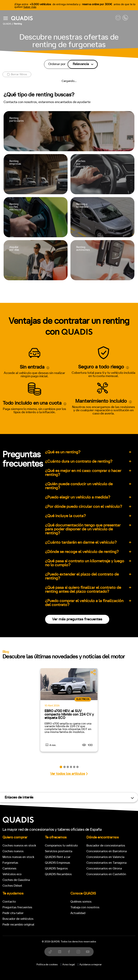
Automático (28, 338)
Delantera (80, 401)
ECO (13, 385)
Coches (49, 175)
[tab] (49, 175)
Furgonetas (87, 175)
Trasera (98, 401)
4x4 (112, 401)
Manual (10, 338)
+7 (36, 354)
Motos (67, 175)
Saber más (30, 7)
